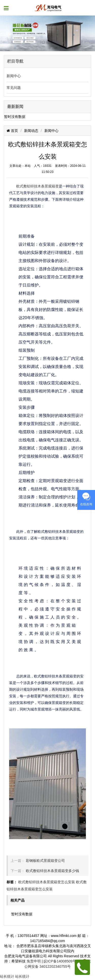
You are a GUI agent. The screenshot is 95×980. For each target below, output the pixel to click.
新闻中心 (14, 76)
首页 (14, 131)
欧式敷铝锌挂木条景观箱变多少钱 (52, 871)
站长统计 (7, 976)
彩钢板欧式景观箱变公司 (45, 861)
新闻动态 (31, 131)
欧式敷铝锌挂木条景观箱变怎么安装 (47, 882)
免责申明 (34, 961)
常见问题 (14, 88)
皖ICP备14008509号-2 (61, 961)
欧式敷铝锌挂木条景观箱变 (37, 186)
